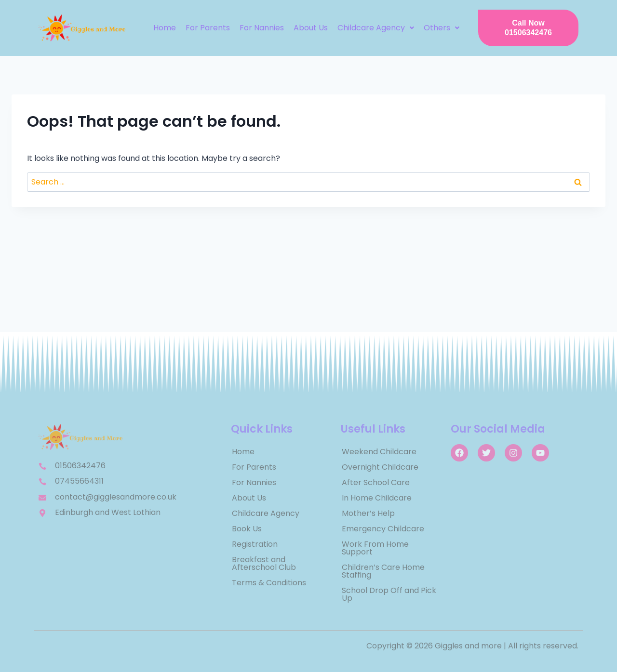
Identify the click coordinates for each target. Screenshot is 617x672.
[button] (376, 28)
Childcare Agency (376, 28)
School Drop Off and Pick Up (389, 594)
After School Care (376, 482)
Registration (255, 544)
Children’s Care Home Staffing (383, 571)
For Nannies (262, 28)
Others (442, 28)
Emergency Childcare (383, 529)
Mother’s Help (368, 513)
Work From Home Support (375, 548)
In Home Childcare (377, 498)
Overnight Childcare (380, 467)
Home (165, 28)
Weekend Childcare (379, 452)
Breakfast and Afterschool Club (264, 563)
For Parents (208, 28)
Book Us (247, 529)
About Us (311, 28)
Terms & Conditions (269, 583)
